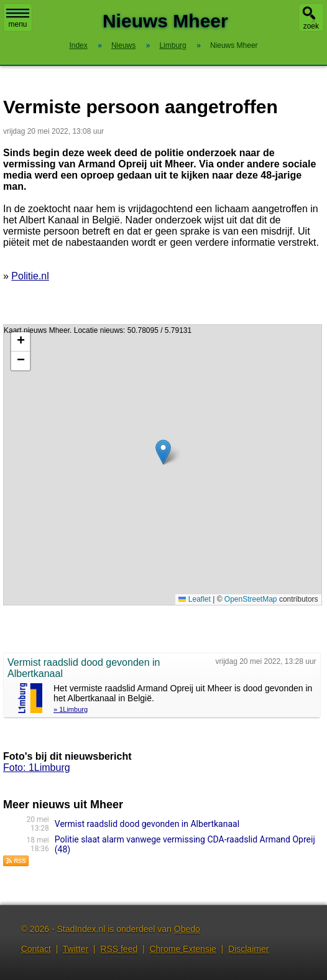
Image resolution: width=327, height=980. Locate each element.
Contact (36, 949)
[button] (163, 452)
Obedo (187, 929)
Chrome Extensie (182, 949)
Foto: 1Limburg (37, 768)
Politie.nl (30, 276)
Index (78, 45)
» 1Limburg (71, 709)
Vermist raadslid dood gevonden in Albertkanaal (147, 824)
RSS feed (119, 949)
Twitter (76, 949)
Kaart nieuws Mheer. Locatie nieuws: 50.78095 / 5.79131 (161, 465)
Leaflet (194, 599)
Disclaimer (248, 949)
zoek (311, 26)
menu (18, 19)
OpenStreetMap (251, 599)
